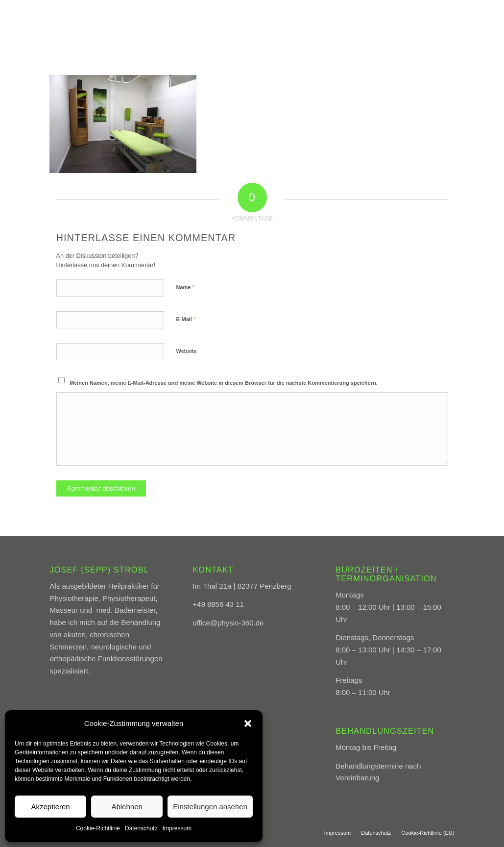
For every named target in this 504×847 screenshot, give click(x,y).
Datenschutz (141, 828)
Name (186, 287)
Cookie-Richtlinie (98, 828)
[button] (248, 723)
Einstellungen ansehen (210, 807)
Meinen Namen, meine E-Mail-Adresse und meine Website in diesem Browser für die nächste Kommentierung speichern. (224, 383)
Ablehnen (127, 807)
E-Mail (186, 319)
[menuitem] (258, 22)
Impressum (177, 828)
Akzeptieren (50, 807)
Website (187, 351)
